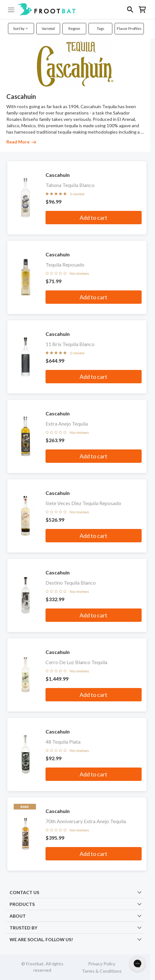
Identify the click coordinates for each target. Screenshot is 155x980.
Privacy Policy (102, 964)
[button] (77, 10)
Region (74, 28)
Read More (21, 142)
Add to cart (93, 218)
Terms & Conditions (102, 971)
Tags (101, 28)
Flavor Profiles (129, 28)
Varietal (48, 28)
